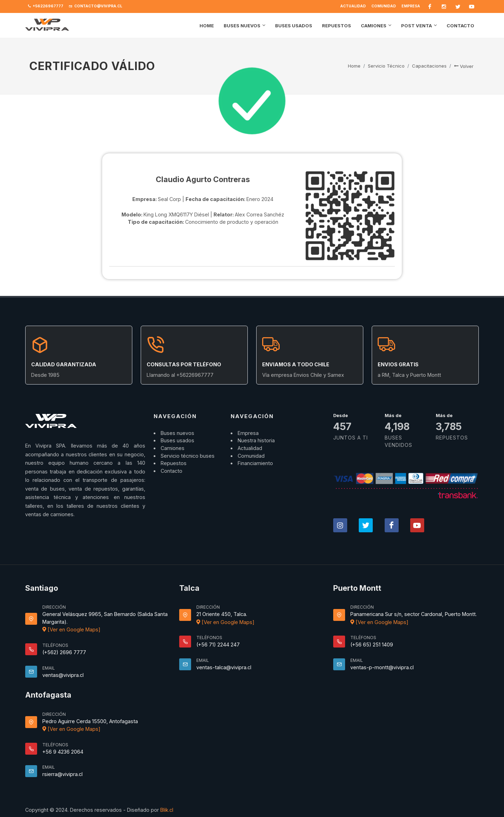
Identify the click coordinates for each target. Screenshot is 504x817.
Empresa (411, 6)
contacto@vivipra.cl (96, 6)
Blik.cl (167, 810)
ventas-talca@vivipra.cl (224, 667)
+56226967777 (46, 6)
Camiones (173, 448)
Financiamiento (255, 463)
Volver (464, 66)
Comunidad (384, 6)
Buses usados (177, 440)
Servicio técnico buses (188, 456)
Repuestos (174, 463)
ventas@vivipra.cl (63, 675)
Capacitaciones (429, 66)
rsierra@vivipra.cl (62, 774)
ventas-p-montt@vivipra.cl (382, 667)
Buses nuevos (177, 433)
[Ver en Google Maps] (71, 629)
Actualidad (353, 6)
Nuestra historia (256, 440)
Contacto (171, 471)
